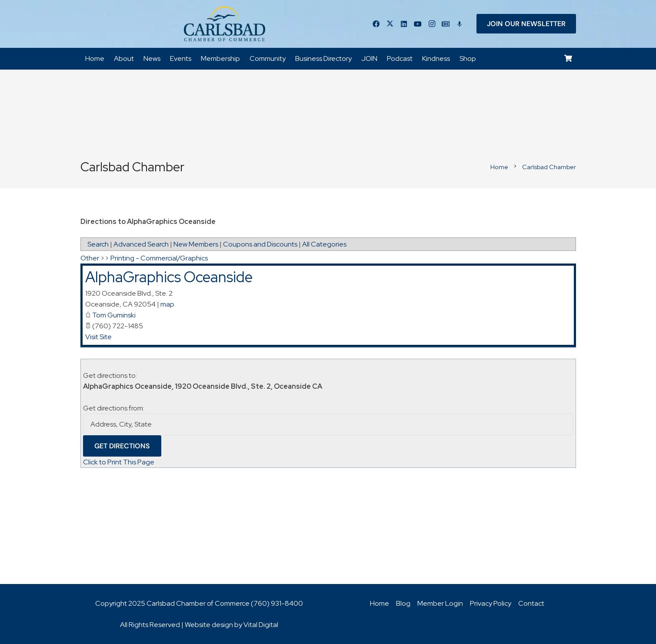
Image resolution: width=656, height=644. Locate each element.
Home (380, 603)
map (167, 304)
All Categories (324, 245)
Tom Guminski (114, 315)
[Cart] (568, 59)
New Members (196, 245)
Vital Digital (261, 625)
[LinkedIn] (404, 24)
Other (90, 259)
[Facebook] (376, 24)
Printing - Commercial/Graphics (159, 259)
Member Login (440, 603)
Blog (403, 603)
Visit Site (98, 337)
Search (98, 245)
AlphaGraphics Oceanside (169, 277)
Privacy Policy (491, 603)
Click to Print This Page (119, 462)
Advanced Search (141, 245)
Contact (531, 603)
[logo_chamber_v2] (225, 24)
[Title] (446, 24)
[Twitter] (390, 24)
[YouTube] (418, 24)
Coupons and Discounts (260, 245)
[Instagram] (432, 24)
